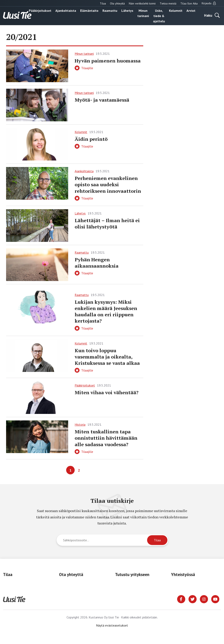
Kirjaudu (209, 3)
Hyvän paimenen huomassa (108, 61)
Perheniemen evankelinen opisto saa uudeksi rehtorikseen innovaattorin (108, 184)
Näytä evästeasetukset (112, 625)
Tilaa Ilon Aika (189, 3)
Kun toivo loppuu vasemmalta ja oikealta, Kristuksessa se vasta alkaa (107, 357)
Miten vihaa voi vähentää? (107, 392)
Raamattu (110, 11)
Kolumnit (176, 11)
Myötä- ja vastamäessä (102, 100)
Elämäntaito (89, 11)
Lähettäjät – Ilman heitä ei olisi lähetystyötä (107, 223)
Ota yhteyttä (117, 3)
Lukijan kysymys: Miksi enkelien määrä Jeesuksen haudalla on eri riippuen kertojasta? (106, 311)
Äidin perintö (91, 139)
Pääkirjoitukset (40, 11)
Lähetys (127, 11)
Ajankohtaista (66, 11)
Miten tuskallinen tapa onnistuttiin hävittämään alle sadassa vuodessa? (106, 438)
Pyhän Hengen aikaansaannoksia (97, 263)
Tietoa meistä (168, 3)
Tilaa (103, 3)
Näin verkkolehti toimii (142, 3)
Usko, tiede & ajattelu (159, 16)
